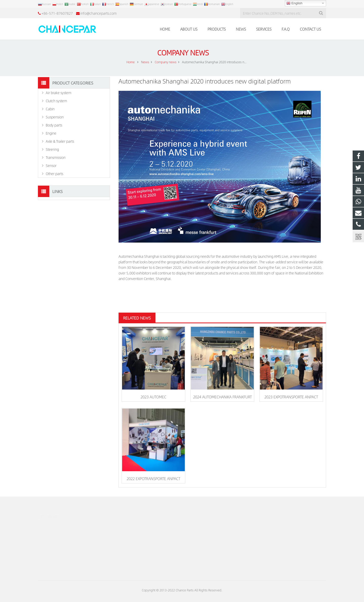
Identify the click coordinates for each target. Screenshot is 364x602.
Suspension (55, 117)
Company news (182, 52)
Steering (52, 149)
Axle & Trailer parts (60, 141)
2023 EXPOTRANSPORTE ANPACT (291, 397)
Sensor (51, 165)
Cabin (50, 109)
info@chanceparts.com (98, 13)
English (294, 3)
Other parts (54, 174)
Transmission (56, 157)
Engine (51, 133)
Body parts (54, 125)
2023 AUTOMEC (153, 397)
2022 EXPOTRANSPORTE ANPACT (153, 478)
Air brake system (59, 93)
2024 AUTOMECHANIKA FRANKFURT (222, 397)
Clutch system (56, 101)
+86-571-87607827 (57, 13)
